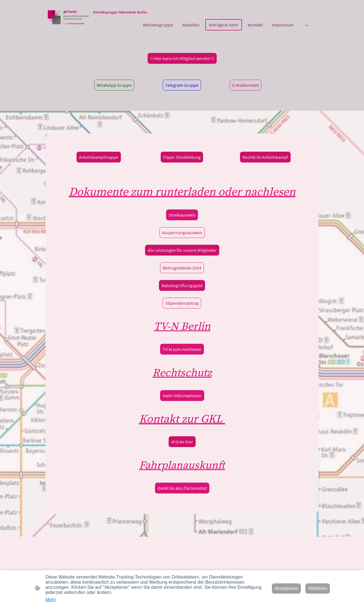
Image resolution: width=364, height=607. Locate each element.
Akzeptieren (287, 588)
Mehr (51, 600)
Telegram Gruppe (182, 85)
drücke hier (182, 442)
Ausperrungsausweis (182, 232)
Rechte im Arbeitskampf (265, 157)
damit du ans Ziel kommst (182, 488)
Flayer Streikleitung (182, 157)
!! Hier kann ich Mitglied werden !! (182, 58)
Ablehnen (318, 588)
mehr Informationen (182, 396)
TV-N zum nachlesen (182, 349)
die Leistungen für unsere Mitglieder (182, 250)
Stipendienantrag (182, 303)
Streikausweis (182, 215)
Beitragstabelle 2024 (182, 268)
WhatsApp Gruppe (114, 85)
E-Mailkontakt (246, 85)
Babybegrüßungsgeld (182, 285)
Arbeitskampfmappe (99, 157)
